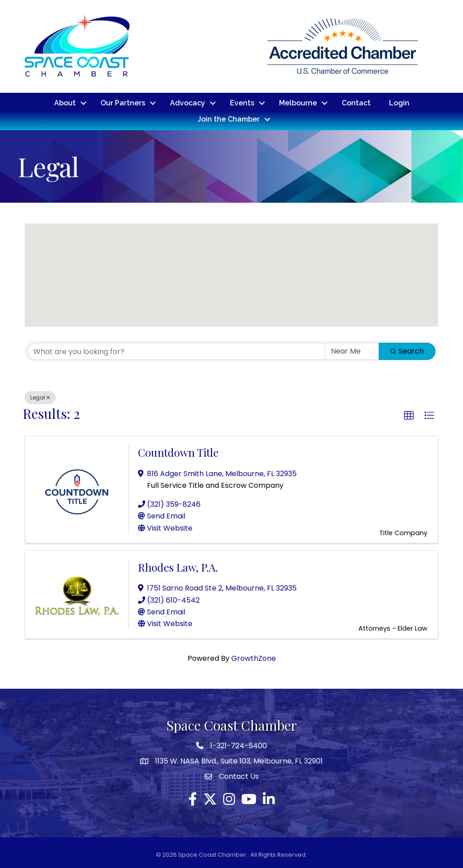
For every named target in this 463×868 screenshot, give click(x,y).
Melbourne (298, 103)
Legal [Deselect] (40, 397)
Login (399, 103)
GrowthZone (254, 658)
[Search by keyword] (176, 351)
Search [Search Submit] (407, 351)
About (65, 103)
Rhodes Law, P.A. (178, 567)
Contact (356, 103)
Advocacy (188, 103)
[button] (414, 274)
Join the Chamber (229, 119)
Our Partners (123, 103)
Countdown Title (178, 452)
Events (242, 103)
